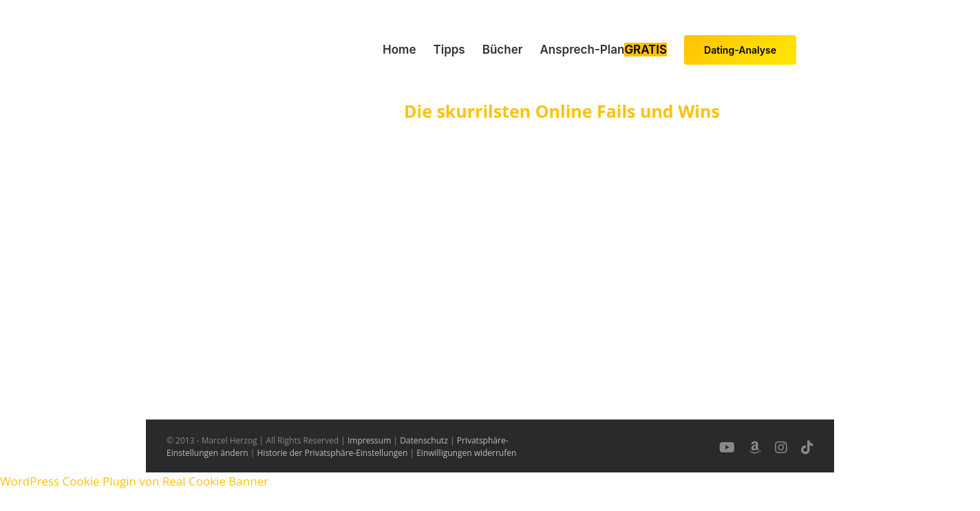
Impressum (369, 440)
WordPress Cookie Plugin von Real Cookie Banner (134, 481)
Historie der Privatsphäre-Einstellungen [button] (333, 453)
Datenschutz (424, 440)
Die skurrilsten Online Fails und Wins (562, 111)
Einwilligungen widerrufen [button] (466, 453)
